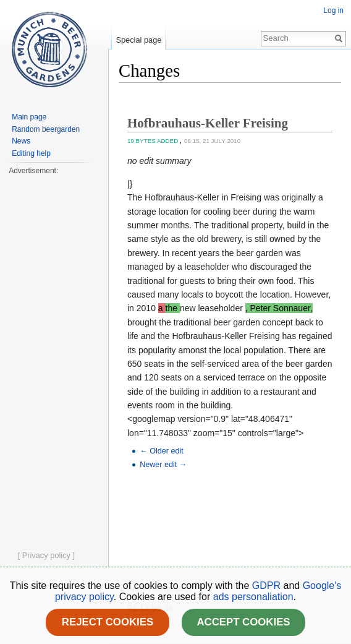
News (21, 141)
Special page (138, 40)
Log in (333, 11)
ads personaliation (253, 597)
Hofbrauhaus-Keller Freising (208, 123)
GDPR (268, 586)
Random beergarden (46, 129)
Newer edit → (163, 465)
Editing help (31, 153)
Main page (29, 117)
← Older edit (162, 451)
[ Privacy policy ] (46, 555)
